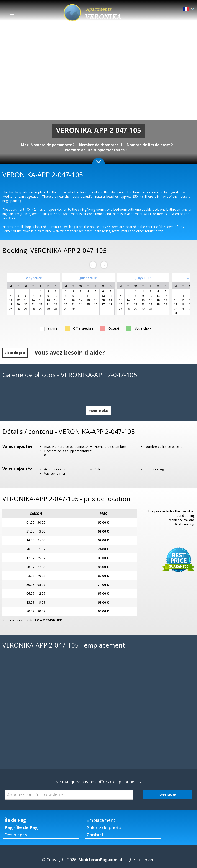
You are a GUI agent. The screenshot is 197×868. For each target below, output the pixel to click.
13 (26, 300)
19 (18, 305)
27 (26, 309)
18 (11, 305)
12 (18, 300)
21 (33, 305)
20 (26, 305)
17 (56, 300)
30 (73, 309)
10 (56, 296)
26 (18, 309)
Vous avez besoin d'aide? (70, 352)
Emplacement (101, 820)
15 (41, 300)
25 (11, 309)
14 (33, 300)
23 (73, 305)
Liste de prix (15, 353)
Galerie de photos (105, 827)
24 (56, 305)
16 (73, 300)
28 (33, 309)
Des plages (16, 835)
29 (41, 309)
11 (11, 300)
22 (41, 305)
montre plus (99, 411)
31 (56, 309)
